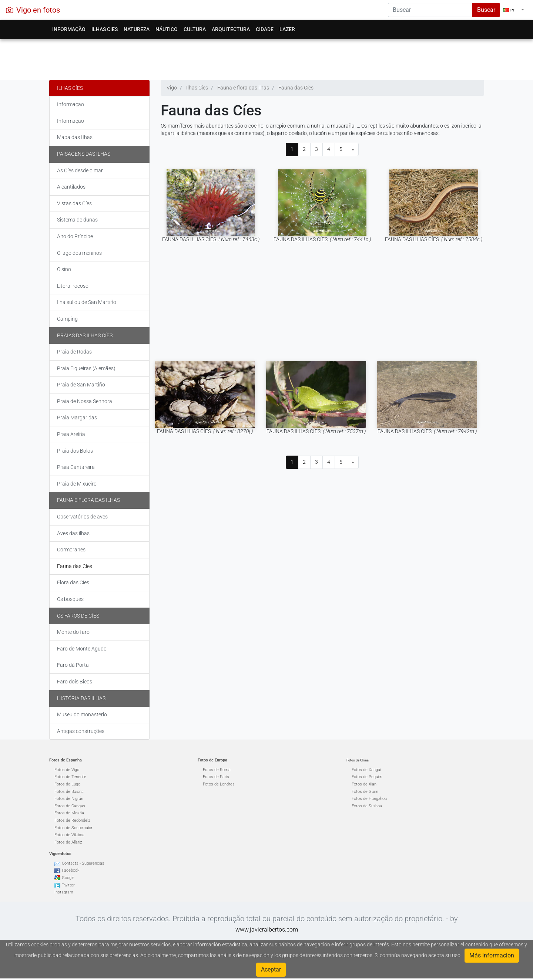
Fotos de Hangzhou (369, 799)
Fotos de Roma (217, 770)
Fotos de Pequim (367, 777)
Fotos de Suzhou (367, 806)
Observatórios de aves (82, 517)
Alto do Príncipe (75, 236)
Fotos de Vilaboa (69, 835)
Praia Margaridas (77, 418)
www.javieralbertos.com (267, 930)
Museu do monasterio (82, 714)
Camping (67, 319)
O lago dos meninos (79, 253)
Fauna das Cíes (75, 566)
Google (68, 878)
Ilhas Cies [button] (105, 29)
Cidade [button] (265, 29)
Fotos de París (216, 777)
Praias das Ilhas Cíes (85, 335)
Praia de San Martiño (81, 385)
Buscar (486, 10)
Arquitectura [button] (231, 29)
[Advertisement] (267, 58)
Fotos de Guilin (365, 792)
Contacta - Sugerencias (83, 863)
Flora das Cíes (73, 582)
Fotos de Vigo (67, 770)
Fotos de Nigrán (69, 799)
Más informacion (492, 955)
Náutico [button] (167, 29)
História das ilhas (81, 698)
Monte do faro (73, 632)
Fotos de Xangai (366, 770)
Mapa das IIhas (75, 137)
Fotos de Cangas (70, 806)
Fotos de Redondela (72, 820)
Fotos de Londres (219, 784)
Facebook (71, 870)
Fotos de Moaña (69, 813)
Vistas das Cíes (74, 203)
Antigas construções (81, 731)
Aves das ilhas (73, 533)
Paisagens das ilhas (84, 154)
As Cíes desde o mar (80, 170)
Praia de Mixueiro (77, 484)
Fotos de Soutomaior (73, 828)
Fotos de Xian (364, 784)
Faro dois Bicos (75, 682)
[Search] (430, 10)
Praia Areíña (71, 434)
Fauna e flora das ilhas (88, 500)
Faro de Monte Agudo (82, 649)
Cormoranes (71, 550)
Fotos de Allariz (68, 842)
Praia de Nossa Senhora (85, 401)
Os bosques (70, 599)
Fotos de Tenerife (70, 777)
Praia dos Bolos (75, 451)
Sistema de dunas (77, 220)
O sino (64, 269)
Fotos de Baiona (69, 792)
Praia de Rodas (74, 352)
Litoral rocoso (73, 286)
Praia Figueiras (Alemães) (86, 368)
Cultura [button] (195, 29)
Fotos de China (358, 760)
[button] (514, 10)
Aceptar (271, 969)
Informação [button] (69, 29)
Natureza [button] (137, 29)
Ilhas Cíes (70, 88)
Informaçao (71, 104)
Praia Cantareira (76, 467)
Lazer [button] (287, 29)
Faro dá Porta (73, 665)
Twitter (68, 885)
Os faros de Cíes (78, 616)
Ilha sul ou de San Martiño (87, 302)
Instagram (64, 892)
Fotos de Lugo (67, 784)
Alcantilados (71, 187)
